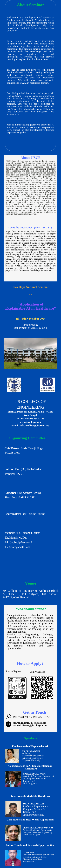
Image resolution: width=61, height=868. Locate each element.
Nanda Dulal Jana (34, 774)
